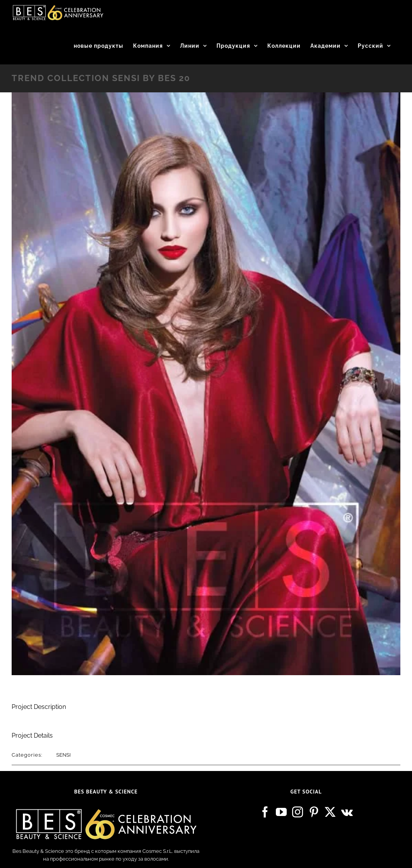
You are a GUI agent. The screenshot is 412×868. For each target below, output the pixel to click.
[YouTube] (281, 812)
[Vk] (347, 812)
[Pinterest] (314, 812)
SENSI (63, 755)
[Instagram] (298, 812)
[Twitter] (330, 812)
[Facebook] (265, 812)
